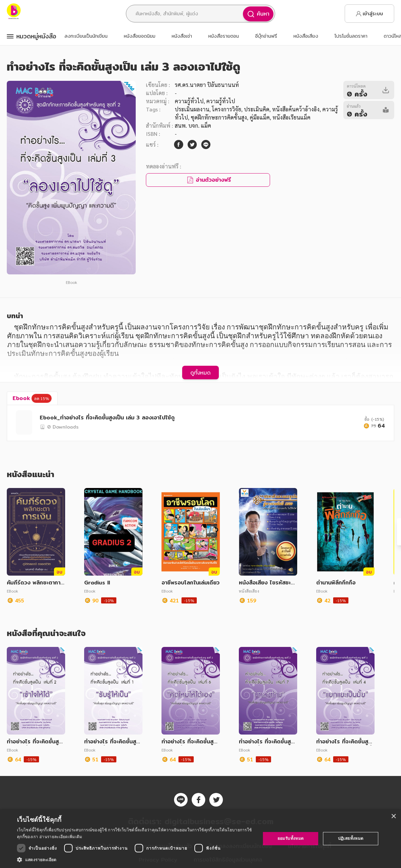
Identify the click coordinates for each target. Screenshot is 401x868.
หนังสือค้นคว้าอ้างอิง (296, 109)
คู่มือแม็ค (260, 117)
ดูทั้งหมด (200, 373)
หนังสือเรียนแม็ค (291, 117)
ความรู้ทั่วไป (189, 101)
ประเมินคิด (257, 109)
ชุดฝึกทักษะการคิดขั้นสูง (219, 117)
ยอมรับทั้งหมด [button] (291, 838)
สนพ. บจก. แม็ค (193, 125)
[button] (135, 860)
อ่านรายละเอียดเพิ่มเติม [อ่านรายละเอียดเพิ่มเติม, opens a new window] (61, 837)
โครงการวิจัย (227, 109)
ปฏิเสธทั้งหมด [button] (351, 838)
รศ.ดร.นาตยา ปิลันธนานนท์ (207, 85)
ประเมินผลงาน (192, 109)
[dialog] (200, 839)
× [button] (393, 817)
